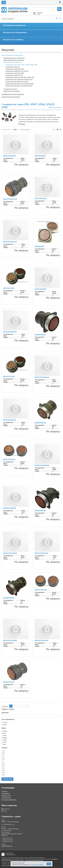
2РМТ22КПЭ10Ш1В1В (10, 332)
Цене (15, 129)
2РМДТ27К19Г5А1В (41, 590)
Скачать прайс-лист (55, 107)
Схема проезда (6, 798)
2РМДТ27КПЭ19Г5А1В (10, 199)
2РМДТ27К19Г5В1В (9, 459)
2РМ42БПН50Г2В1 (9, 598)
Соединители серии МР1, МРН (15, 69)
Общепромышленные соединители (14, 58)
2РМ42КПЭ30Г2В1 (9, 682)
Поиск (59, 9)
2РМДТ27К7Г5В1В (9, 288)
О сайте (4, 865)
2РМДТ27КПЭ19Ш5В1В (42, 465)
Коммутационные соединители (13, 62)
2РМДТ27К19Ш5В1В (9, 156)
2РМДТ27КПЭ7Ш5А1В (10, 553)
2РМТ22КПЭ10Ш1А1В (10, 242)
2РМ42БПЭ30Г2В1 (40, 335)
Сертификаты (6, 793)
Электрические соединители (12, 55)
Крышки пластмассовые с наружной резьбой (19, 86)
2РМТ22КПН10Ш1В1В (41, 640)
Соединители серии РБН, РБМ (15, 73)
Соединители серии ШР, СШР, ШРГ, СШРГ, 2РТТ (20, 77)
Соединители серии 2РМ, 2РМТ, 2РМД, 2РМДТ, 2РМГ (22, 65)
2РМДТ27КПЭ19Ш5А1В (42, 377)
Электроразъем (18, 10)
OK (49, 864)
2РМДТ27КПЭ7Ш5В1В (10, 640)
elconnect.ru (54, 859)
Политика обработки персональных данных (13, 860)
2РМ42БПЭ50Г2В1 (40, 423)
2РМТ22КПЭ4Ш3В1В (10, 508)
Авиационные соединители (12, 91)
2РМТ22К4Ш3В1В (40, 156)
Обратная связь (6, 795)
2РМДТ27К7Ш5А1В (41, 198)
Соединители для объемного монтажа (17, 81)
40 (27, 706)
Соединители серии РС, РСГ (14, 75)
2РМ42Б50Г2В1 (39, 246)
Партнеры (4, 791)
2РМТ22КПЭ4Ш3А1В (10, 420)
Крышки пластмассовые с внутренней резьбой (20, 84)
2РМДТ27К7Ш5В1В (41, 289)
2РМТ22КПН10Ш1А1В (41, 553)
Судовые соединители (10, 89)
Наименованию (25, 129)
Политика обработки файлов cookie (34, 860)
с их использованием (37, 865)
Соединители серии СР (13, 67)
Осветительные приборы (11, 97)
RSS (5, 811)
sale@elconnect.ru (7, 846)
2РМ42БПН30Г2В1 (40, 510)
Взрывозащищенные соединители (14, 60)
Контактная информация (9, 800)
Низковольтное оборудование (13, 94)
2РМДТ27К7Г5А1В (9, 376)
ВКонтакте (7, 809)
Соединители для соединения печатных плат (19, 79)
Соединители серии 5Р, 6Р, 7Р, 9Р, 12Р (17, 71)
